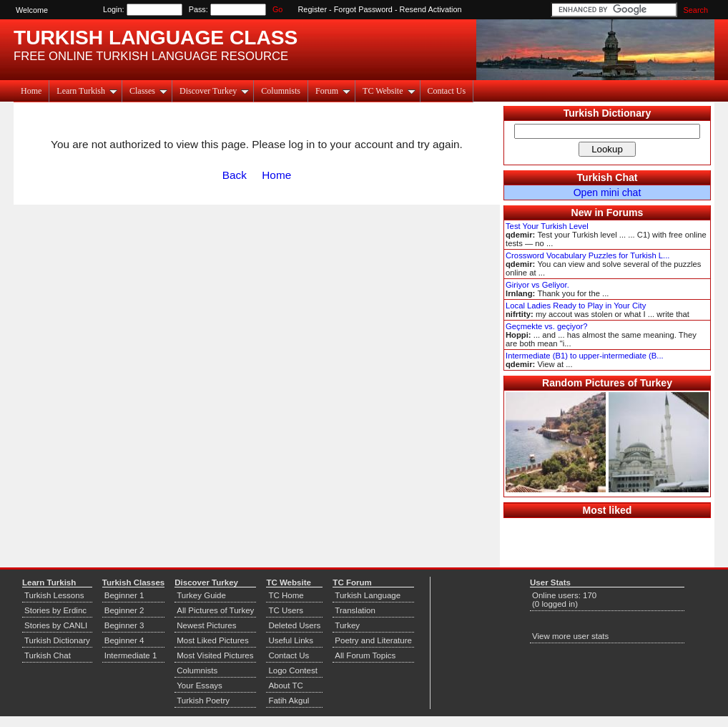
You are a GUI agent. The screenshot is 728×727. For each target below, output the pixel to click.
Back (235, 175)
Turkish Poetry (203, 701)
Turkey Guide (201, 595)
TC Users (286, 610)
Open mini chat (608, 192)
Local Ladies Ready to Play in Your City (576, 306)
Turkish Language (368, 595)
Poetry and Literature (373, 640)
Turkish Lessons (54, 595)
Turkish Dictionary (608, 113)
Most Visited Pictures (215, 655)
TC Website (389, 91)
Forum (333, 91)
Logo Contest (293, 670)
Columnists (281, 91)
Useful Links (291, 640)
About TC (285, 685)
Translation (355, 610)
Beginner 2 (124, 610)
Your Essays (200, 685)
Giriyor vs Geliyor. (537, 285)
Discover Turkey (214, 91)
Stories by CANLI (56, 625)
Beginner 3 (124, 625)
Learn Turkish (87, 91)
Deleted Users (294, 625)
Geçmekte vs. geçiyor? (546, 326)
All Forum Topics (365, 655)
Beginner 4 (124, 640)
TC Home (286, 595)
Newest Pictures (206, 625)
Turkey (347, 625)
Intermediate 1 (131, 655)
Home (31, 91)
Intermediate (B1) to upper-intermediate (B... (585, 356)
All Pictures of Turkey (215, 610)
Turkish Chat (608, 177)
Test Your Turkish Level (547, 226)
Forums (625, 213)
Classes (148, 91)
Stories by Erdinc (55, 610)
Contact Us (447, 91)
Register (313, 9)
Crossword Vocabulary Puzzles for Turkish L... (587, 255)
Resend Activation (431, 9)
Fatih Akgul (289, 701)
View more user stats (570, 636)
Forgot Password (363, 9)
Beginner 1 (124, 595)
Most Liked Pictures (212, 640)
